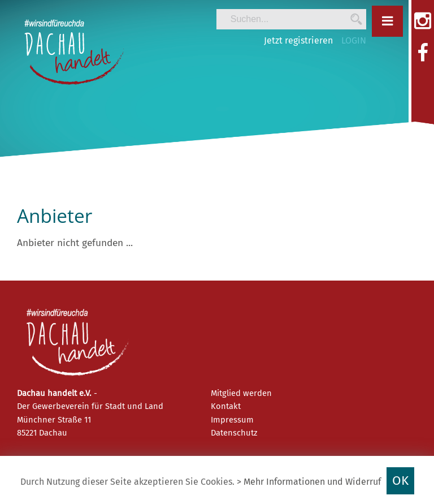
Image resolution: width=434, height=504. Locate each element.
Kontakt (226, 406)
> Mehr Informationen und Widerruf (309, 482)
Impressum (232, 420)
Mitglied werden (241, 393)
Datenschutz (234, 433)
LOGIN (354, 40)
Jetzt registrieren (298, 40)
